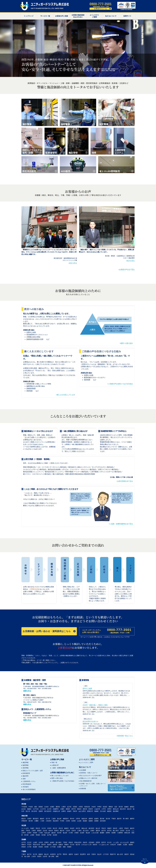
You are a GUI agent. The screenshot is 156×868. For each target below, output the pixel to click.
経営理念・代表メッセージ (89, 773)
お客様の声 (55, 765)
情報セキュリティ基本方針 (89, 778)
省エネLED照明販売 (29, 789)
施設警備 (26, 762)
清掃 (24, 779)
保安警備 (26, 768)
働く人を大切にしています (60, 776)
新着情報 (83, 789)
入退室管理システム (29, 781)
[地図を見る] (27, 691)
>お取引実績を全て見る (125, 481)
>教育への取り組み (126, 343)
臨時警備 (26, 765)
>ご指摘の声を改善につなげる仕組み (120, 384)
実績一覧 (54, 762)
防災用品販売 (27, 784)
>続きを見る (73, 263)
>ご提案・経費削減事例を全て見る (121, 524)
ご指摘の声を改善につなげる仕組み (63, 781)
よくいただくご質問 (87, 762)
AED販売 (26, 787)
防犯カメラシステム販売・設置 (33, 771)
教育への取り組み (57, 778)
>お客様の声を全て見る (126, 270)
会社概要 (83, 770)
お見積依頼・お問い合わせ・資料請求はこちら (49, 631)
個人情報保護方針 (86, 781)
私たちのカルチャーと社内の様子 (91, 776)
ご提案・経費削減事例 (59, 768)
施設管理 (26, 776)
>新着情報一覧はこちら (125, 736)
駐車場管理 (26, 773)
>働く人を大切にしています (66, 395)
